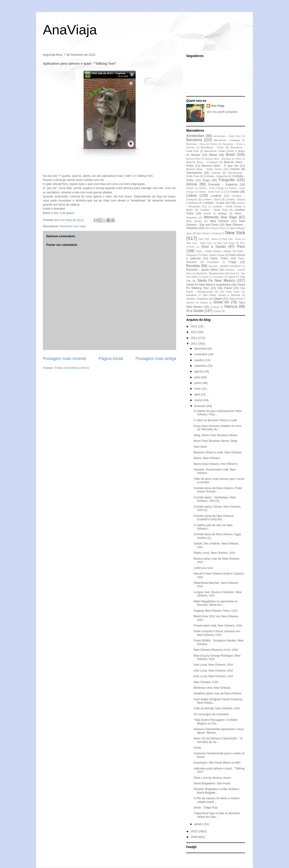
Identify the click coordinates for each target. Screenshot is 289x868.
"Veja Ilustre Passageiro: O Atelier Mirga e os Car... (216, 722)
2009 (195, 837)
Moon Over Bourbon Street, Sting (215, 441)
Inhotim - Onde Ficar (209, 192)
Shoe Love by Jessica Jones (212, 778)
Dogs (206, 180)
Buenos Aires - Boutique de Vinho (223, 159)
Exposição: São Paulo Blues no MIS (217, 763)
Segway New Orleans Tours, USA (215, 611)
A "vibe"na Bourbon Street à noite (215, 420)
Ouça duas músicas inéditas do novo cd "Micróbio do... (217, 428)
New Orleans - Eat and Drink (216, 223)
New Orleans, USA (206, 682)
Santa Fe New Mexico (216, 280)
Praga (232, 262)
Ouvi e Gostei (214, 247)
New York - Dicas (232, 239)
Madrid (207, 214)
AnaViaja (70, 30)
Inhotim (190, 188)
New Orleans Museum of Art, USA (216, 650)
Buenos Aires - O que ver (220, 166)
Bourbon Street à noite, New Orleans (217, 452)
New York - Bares (208, 239)
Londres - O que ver (216, 203)
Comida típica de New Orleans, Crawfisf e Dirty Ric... (214, 518)
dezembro (201, 349)
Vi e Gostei (195, 311)
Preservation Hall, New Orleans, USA (218, 626)
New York (235, 233)
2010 (195, 831)
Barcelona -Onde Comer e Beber (225, 151)
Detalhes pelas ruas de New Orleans (217, 693)
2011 (195, 344)
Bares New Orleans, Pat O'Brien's (216, 464)
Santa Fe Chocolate (213, 277)
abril (198, 394)
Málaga (222, 213)
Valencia (231, 306)
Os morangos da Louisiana (211, 714)
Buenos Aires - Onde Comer (204, 169)
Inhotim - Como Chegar (211, 188)
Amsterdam (195, 136)
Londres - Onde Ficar (214, 210)
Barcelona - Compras (227, 140)
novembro (201, 354)
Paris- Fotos (219, 258)
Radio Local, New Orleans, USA (214, 553)
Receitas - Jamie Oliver (202, 270)
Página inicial (111, 359)
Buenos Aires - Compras (202, 162)
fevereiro (200, 406)
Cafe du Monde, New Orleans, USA (217, 708)
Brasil (230, 155)
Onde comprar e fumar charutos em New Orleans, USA (217, 633)
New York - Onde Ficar (199, 243)
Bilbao (213, 155)
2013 (195, 332)
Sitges (218, 299)
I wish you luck (203, 568)
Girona (192, 184)
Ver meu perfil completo (222, 112)
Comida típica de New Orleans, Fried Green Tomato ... (218, 490)
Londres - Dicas (211, 199)
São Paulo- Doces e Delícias (221, 295)
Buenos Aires (193, 159)
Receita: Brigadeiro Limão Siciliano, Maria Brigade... (217, 791)
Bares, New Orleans (207, 458)
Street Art (221, 302)
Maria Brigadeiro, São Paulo (212, 783)
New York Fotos (226, 243)
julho (198, 377)
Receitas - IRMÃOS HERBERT (225, 266)
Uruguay (215, 307)
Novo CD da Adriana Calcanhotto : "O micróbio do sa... (218, 740)
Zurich (217, 311)
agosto (199, 371)
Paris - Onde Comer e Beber (214, 251)
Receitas (193, 266)
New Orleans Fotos (215, 228)
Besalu (196, 155)
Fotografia (227, 180)
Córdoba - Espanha (216, 176)
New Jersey (194, 221)
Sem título (200, 447)
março (199, 400)
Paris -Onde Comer (213, 255)
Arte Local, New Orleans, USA (213, 665)
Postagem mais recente (64, 359)
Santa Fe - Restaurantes (210, 273)
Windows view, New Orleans (212, 688)
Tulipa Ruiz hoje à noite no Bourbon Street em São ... (217, 815)
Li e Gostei (232, 192)
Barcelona (194, 140)
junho (198, 383)
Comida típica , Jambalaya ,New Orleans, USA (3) (214, 499)
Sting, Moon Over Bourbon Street (215, 435)
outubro (200, 360)
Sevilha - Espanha (197, 299)
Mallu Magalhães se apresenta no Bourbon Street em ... (216, 603)
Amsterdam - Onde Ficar (227, 136)
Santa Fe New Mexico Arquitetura (208, 285)
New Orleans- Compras (209, 233)
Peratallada (213, 262)
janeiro (199, 824)
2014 (195, 326)
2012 (195, 338)
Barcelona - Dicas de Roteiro (202, 144)
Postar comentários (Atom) (72, 368)
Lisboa (191, 195)
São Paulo (225, 288)
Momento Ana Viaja (73, 226)
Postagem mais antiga (156, 359)
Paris (241, 247)
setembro (201, 366)
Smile (197, 748)
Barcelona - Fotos (212, 147)
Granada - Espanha (223, 184)
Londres (216, 196)
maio (198, 389)
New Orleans (219, 221)
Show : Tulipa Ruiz (206, 808)
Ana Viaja (218, 106)
